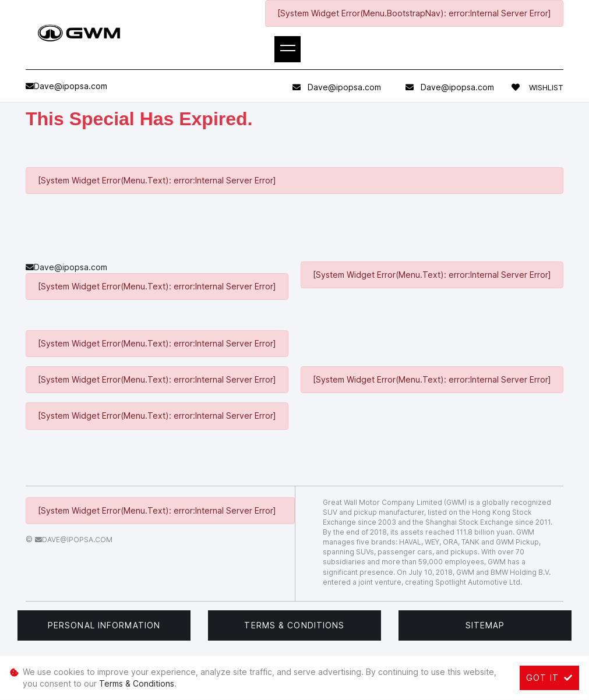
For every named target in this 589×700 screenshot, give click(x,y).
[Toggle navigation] (288, 49)
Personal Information (104, 625)
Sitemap (485, 625)
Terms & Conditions (294, 625)
